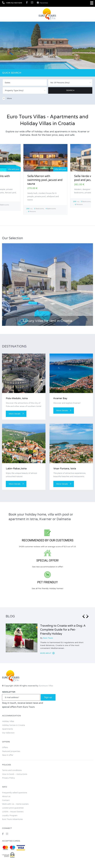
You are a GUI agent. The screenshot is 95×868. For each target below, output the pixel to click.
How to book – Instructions (15, 774)
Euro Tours (48, 638)
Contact (6, 800)
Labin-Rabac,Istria (16, 468)
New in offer (8, 755)
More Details (16, 414)
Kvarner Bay (60, 398)
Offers (5, 747)
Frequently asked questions (15, 793)
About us (6, 796)
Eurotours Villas (46, 686)
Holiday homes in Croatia (13, 725)
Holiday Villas (8, 721)
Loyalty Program (10, 815)
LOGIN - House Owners (13, 812)
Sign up (48, 697)
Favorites (42, 3)
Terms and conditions (12, 770)
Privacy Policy (8, 778)
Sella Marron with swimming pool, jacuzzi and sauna (45, 180)
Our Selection (8, 733)
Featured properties (11, 751)
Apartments (7, 729)
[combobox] (70, 83)
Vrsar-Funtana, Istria (65, 468)
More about (47, 653)
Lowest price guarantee (13, 808)
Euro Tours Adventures (12, 819)
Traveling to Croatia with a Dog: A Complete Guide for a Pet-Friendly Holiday (63, 630)
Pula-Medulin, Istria (17, 398)
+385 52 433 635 (14, 3)
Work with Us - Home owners (15, 804)
